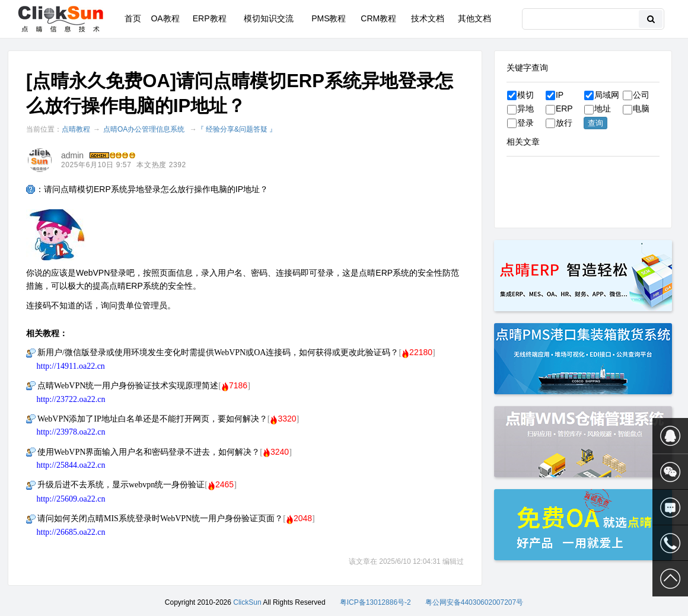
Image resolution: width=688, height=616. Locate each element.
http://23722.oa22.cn (71, 399)
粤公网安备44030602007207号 (474, 602)
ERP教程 (210, 18)
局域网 (602, 95)
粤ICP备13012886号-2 (375, 602)
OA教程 (165, 18)
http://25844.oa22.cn (71, 465)
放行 (559, 123)
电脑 (636, 108)
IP (555, 95)
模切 (520, 95)
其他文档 (474, 18)
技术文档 (428, 18)
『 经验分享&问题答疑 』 (237, 129)
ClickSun (247, 602)
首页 (133, 18)
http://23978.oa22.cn (71, 432)
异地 (520, 108)
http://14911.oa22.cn (71, 366)
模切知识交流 (269, 18)
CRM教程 (378, 18)
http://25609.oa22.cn (71, 499)
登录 (520, 123)
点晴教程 (76, 129)
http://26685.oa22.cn (71, 532)
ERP (559, 108)
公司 (636, 95)
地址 (598, 108)
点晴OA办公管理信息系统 (144, 129)
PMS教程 (329, 18)
